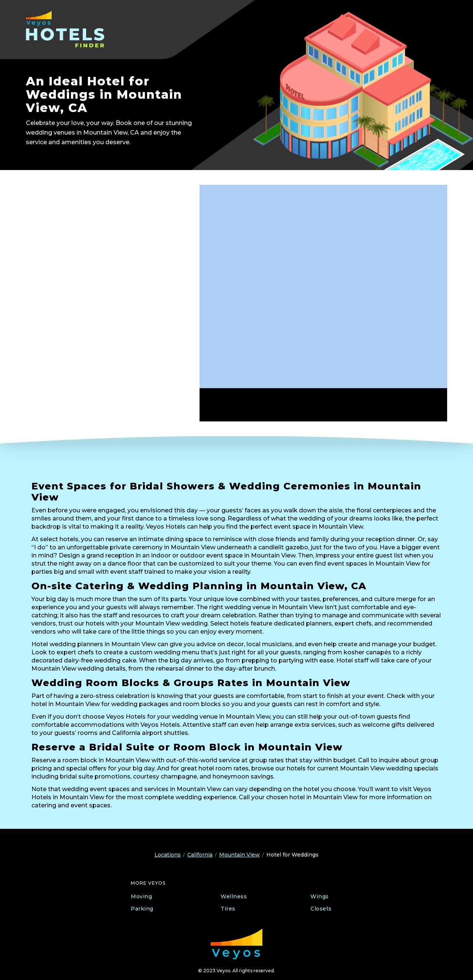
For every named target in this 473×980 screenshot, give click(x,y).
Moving (141, 896)
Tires (228, 909)
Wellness (234, 896)
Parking (142, 909)
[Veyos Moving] (236, 944)
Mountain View (239, 855)
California (200, 855)
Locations (168, 855)
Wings (320, 896)
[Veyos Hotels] (73, 29)
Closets (321, 909)
